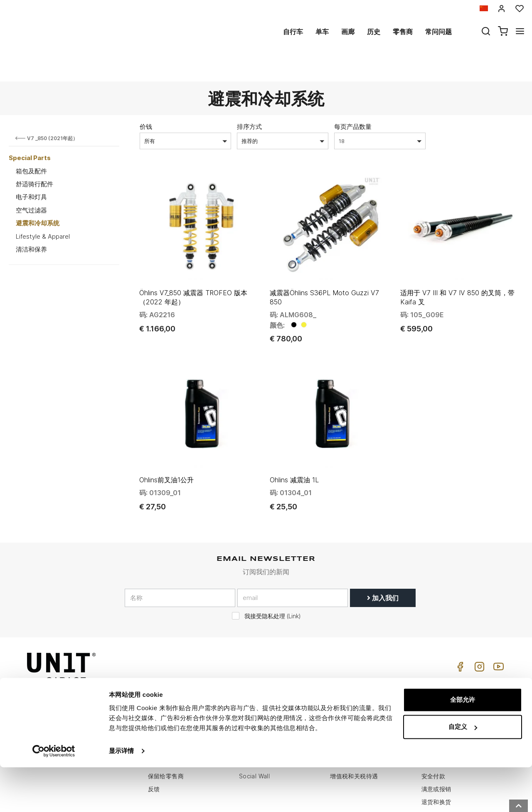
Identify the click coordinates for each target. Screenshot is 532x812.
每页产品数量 (353, 96)
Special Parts (30, 127)
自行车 (293, 32)
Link (294, 566)
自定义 (463, 771)
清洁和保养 (31, 219)
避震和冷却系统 (38, 193)
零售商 (403, 32)
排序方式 (249, 96)
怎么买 (339, 675)
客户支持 (342, 688)
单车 (322, 32)
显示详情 (121, 796)
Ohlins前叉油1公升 (166, 430)
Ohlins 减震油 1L (294, 430)
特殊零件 (251, 688)
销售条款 (433, 688)
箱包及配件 (31, 141)
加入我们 (383, 548)
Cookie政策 (164, 714)
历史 (374, 32)
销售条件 (433, 675)
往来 (336, 714)
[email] (293, 548)
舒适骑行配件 (34, 154)
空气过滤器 (31, 180)
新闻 (245, 714)
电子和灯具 (31, 167)
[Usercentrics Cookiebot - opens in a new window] (54, 796)
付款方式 (433, 701)
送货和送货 (436, 714)
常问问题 (438, 32)
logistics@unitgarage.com (80, 675)
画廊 (348, 32)
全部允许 (463, 744)
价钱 (146, 96)
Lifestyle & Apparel (43, 206)
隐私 (154, 701)
